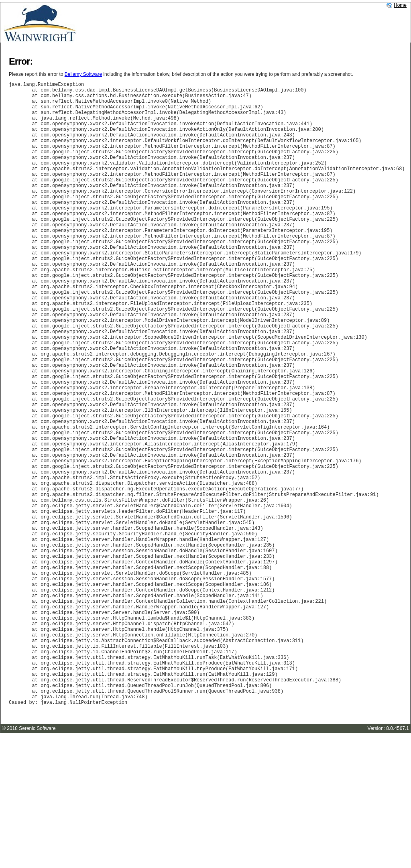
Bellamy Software (83, 74)
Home (400, 5)
